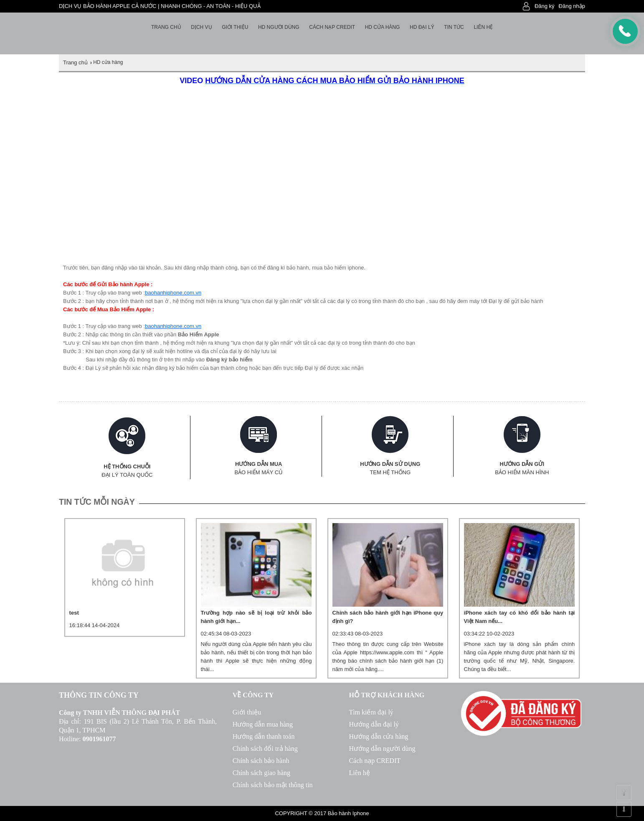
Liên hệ (483, 27)
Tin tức (454, 27)
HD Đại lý (422, 27)
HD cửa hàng (383, 27)
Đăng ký (545, 6)
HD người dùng (279, 27)
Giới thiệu (235, 27)
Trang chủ (166, 27)
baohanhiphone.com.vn (173, 293)
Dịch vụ (201, 27)
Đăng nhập (572, 6)
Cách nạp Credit (332, 27)
